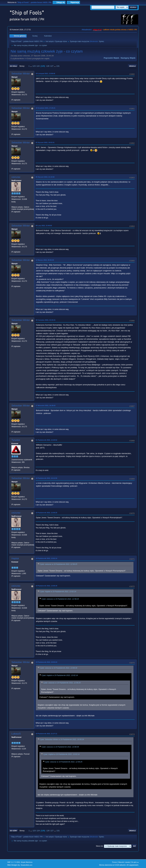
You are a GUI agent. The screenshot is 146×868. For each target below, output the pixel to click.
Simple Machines (27, 862)
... (31, 66)
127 (52, 66)
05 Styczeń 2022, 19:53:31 (45, 142)
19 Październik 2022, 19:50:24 (46, 662)
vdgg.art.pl (97, 30)
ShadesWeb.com (27, 865)
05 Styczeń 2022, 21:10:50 (45, 177)
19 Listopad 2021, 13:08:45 (45, 74)
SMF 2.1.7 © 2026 (14, 862)
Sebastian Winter (21, 74)
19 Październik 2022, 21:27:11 (46, 734)
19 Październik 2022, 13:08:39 (46, 586)
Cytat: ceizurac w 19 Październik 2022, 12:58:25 (58, 564)
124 (38, 66)
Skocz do (99, 846)
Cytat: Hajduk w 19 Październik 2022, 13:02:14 (58, 592)
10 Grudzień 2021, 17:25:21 (45, 108)
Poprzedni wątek (111, 58)
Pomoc (115, 862)
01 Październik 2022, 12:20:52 (46, 440)
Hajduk (15, 558)
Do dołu (13, 66)
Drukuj (132, 66)
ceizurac (16, 177)
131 (58, 66)
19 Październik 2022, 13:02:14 (46, 558)
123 (34, 66)
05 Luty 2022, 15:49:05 (44, 226)
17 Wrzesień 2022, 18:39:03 (45, 406)
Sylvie (101, 41)
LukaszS (16, 734)
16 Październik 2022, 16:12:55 (46, 478)
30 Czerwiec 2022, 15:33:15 (45, 320)
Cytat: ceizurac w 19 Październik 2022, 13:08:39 (58, 668)
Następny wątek (128, 58)
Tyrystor (16, 440)
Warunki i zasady (124, 862)
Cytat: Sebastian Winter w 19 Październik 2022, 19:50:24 (62, 739)
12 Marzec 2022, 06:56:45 (45, 260)
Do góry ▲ (135, 862)
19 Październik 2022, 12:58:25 (46, 513)
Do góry (14, 831)
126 (48, 66)
